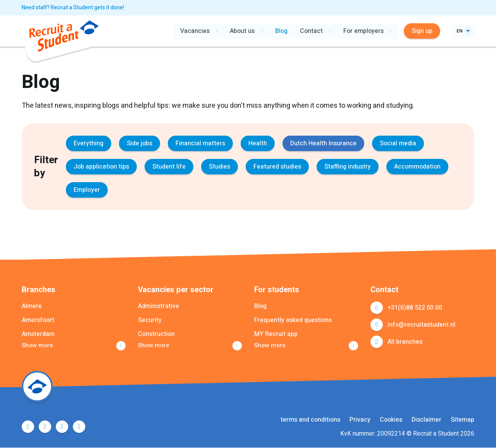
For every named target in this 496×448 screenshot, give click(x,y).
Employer (87, 190)
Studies (220, 167)
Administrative (158, 306)
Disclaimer (426, 420)
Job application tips (101, 167)
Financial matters (200, 143)
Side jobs (139, 143)
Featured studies (277, 167)
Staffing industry (348, 167)
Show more (38, 346)
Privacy (360, 420)
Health (258, 143)
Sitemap (462, 420)
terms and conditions (310, 420)
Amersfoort (38, 320)
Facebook (28, 427)
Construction (156, 334)
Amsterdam (38, 334)
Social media (398, 143)
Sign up (422, 31)
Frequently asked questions (293, 320)
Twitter (45, 427)
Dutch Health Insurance (323, 143)
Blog (281, 31)
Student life (169, 167)
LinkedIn (62, 427)
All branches (405, 342)
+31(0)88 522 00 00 (415, 308)
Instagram (79, 427)
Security (150, 320)
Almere (32, 306)
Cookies (391, 420)
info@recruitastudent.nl (421, 325)
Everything (89, 143)
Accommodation (417, 167)
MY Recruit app (276, 334)
